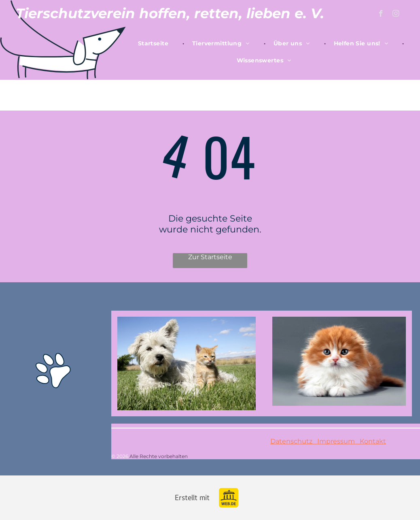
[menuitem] (157, 43)
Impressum (336, 441)
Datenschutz (291, 441)
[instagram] (396, 15)
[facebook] (381, 15)
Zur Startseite (210, 257)
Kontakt (370, 441)
